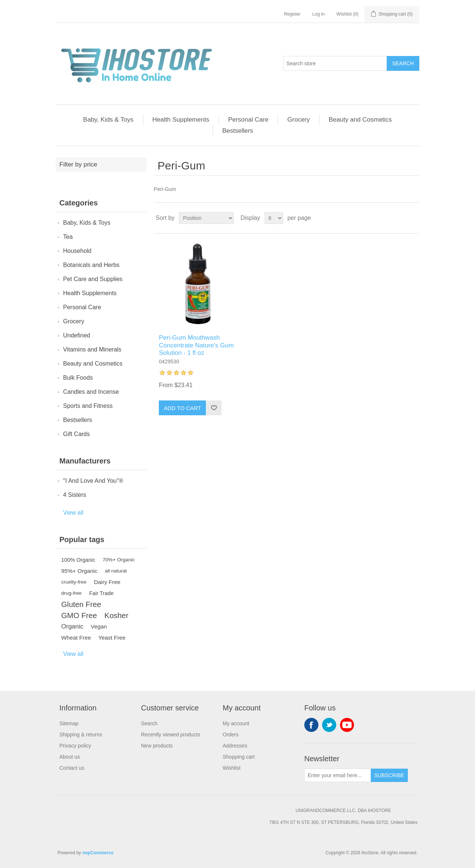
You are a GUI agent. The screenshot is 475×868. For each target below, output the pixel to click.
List (413, 218)
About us (70, 757)
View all (73, 513)
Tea (68, 237)
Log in (319, 14)
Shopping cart (239, 757)
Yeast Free (112, 638)
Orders (231, 735)
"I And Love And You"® (93, 481)
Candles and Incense (91, 392)
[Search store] (335, 63)
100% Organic (78, 560)
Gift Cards (76, 434)
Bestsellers (238, 131)
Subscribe (389, 775)
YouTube (347, 725)
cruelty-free (74, 582)
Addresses (235, 746)
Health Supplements (181, 120)
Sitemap (69, 723)
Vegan (99, 626)
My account (236, 723)
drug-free (71, 593)
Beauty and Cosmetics (360, 120)
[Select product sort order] (206, 218)
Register (292, 14)
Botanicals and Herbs (91, 265)
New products (157, 746)
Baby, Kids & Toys (108, 120)
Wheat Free (76, 638)
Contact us (72, 768)
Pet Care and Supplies (93, 279)
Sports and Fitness (88, 406)
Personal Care (248, 120)
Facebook (311, 725)
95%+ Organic (79, 571)
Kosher (116, 615)
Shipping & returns (81, 735)
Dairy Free (107, 582)
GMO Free (79, 615)
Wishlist (232, 768)
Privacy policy (75, 746)
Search (403, 63)
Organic (72, 626)
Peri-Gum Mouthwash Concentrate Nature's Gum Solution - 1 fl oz (196, 345)
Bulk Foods (78, 378)
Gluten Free (81, 604)
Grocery (298, 120)
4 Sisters (75, 495)
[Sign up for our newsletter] (338, 775)
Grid (400, 218)
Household (77, 251)
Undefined (77, 335)
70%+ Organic (119, 560)
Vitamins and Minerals (92, 349)
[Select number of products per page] (274, 218)
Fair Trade (101, 593)
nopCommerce (98, 853)
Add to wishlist (214, 408)
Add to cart (182, 408)
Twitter (329, 725)
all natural (116, 571)
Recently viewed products (171, 735)
